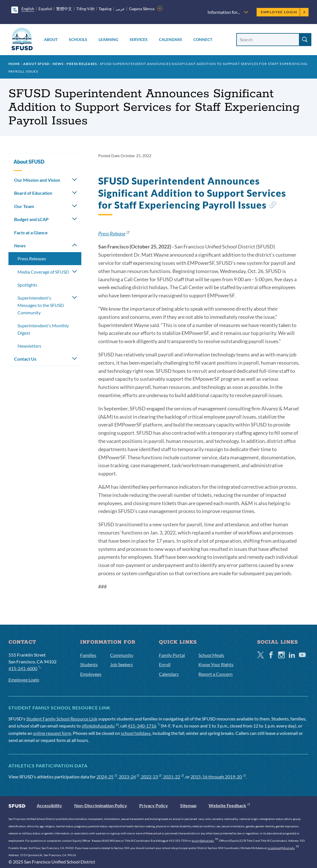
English (28, 9)
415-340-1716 (144, 726)
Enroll (165, 664)
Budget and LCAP (31, 219)
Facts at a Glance (31, 232)
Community (122, 655)
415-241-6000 (25, 668)
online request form (52, 733)
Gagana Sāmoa (142, 9)
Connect (203, 39)
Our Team (24, 206)
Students (89, 664)
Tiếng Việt (85, 9)
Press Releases (82, 64)
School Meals (211, 655)
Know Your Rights (216, 664)
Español (45, 9)
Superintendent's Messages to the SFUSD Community (41, 305)
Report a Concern (216, 674)
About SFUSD (36, 64)
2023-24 (129, 777)
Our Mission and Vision (37, 180)
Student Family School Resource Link (62, 719)
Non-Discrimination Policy (101, 805)
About (51, 39)
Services (139, 39)
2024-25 (107, 777)
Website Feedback (229, 805)
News (58, 64)
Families (88, 655)
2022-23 (151, 777)
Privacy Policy (154, 805)
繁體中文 (64, 9)
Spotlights (27, 285)
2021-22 (173, 777)
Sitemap (188, 805)
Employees (91, 674)
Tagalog (105, 9)
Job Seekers (122, 664)
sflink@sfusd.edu (100, 726)
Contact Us (25, 359)
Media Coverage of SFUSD (43, 272)
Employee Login (283, 12)
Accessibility (49, 805)
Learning (108, 39)
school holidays (136, 733)
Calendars (170, 39)
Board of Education (33, 193)
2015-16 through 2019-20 (218, 777)
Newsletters (29, 346)
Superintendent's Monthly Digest (43, 329)
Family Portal (172, 655)
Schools (78, 39)
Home (14, 64)
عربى (120, 9)
